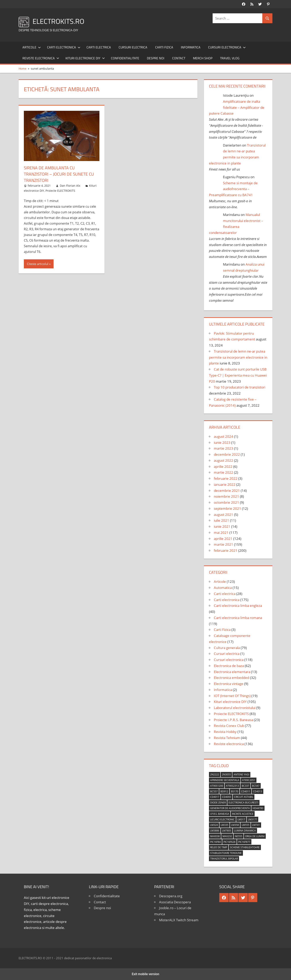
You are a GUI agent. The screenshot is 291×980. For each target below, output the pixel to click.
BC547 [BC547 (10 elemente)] (256, 786)
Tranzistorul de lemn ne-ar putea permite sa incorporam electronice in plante (238, 357)
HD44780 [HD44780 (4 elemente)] (258, 808)
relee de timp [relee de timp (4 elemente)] (219, 847)
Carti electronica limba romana (238, 618)
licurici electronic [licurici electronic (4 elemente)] (222, 819)
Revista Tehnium (227, 738)
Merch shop (203, 58)
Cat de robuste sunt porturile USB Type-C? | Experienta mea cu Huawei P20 (238, 375)
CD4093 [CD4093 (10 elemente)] (227, 797)
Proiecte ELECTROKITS (60, 191)
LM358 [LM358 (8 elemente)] (235, 825)
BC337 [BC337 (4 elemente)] (245, 786)
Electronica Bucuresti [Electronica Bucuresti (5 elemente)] (243, 803)
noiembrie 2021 (226, 496)
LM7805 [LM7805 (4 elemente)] (227, 831)
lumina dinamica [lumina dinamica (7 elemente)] (245, 831)
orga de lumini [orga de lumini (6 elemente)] (255, 836)
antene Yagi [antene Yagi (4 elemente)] (241, 774)
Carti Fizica (164, 47)
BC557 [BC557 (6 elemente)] (214, 791)
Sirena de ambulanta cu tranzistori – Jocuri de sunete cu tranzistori (61, 174)
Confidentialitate (125, 58)
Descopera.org (171, 896)
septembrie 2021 (227, 508)
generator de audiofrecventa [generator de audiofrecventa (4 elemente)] (230, 808)
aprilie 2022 (223, 466)
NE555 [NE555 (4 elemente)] (239, 836)
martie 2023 (224, 448)
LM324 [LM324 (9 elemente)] (214, 825)
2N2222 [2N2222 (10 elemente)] (215, 774)
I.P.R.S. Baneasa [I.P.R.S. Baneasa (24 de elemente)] (220, 814)
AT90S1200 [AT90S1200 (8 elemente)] (217, 786)
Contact (179, 58)
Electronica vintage (229, 684)
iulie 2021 (221, 520)
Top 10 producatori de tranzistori (240, 387)
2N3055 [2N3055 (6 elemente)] (226, 774)
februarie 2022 (226, 478)
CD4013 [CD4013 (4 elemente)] (258, 791)
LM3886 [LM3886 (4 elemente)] (215, 831)
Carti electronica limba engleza (238, 606)
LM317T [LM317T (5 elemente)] (253, 819)
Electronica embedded (231, 678)
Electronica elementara (232, 672)
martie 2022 (224, 472)
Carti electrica (99, 47)
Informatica (191, 47)
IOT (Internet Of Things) (232, 696)
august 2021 (224, 515)
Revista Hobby (225, 732)
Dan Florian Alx (70, 186)
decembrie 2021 (227, 491)
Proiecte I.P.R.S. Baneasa (233, 720)
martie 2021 (224, 544)
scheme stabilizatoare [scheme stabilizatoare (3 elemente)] (245, 847)
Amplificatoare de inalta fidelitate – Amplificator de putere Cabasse (237, 107)
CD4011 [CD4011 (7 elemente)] (246, 791)
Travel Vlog (230, 58)
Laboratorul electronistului (235, 708)
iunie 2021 (222, 526)
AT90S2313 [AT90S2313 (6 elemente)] (232, 786)
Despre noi (156, 58)
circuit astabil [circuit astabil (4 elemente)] (244, 797)
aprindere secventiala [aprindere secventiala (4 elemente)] (225, 780)
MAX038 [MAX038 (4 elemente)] (215, 836)
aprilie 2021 (223, 539)
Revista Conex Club (229, 726)
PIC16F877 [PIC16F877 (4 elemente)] (244, 842)
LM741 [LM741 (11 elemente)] (256, 825)
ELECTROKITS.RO (59, 21)
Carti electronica (64, 47)
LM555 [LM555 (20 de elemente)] (246, 825)
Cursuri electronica (227, 47)
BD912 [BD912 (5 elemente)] (224, 791)
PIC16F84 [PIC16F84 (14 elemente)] (215, 842)
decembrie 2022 (227, 454)
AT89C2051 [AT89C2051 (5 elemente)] (249, 780)
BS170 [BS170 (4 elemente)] (235, 791)
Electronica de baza (229, 666)
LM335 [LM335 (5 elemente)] (225, 825)
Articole (32, 47)
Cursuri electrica (133, 47)
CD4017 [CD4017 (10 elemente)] (215, 797)
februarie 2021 (226, 550)
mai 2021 (221, 532)
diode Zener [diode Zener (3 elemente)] (218, 803)
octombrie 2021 (226, 502)
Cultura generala (227, 648)
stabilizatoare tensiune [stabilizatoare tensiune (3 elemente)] (226, 853)
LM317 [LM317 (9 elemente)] (241, 819)
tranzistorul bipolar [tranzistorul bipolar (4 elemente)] (224, 859)
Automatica (223, 588)
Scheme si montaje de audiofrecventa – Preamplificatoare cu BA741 (233, 189)
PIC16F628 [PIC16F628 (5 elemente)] (229, 842)
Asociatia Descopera (175, 902)
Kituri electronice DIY (85, 58)
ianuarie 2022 (225, 484)
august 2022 (224, 460)
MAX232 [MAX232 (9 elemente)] (227, 836)
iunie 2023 (222, 442)
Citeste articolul (38, 264)
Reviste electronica (41, 58)
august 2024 (224, 436)
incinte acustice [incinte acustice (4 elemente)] (243, 814)
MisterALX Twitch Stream (179, 920)
